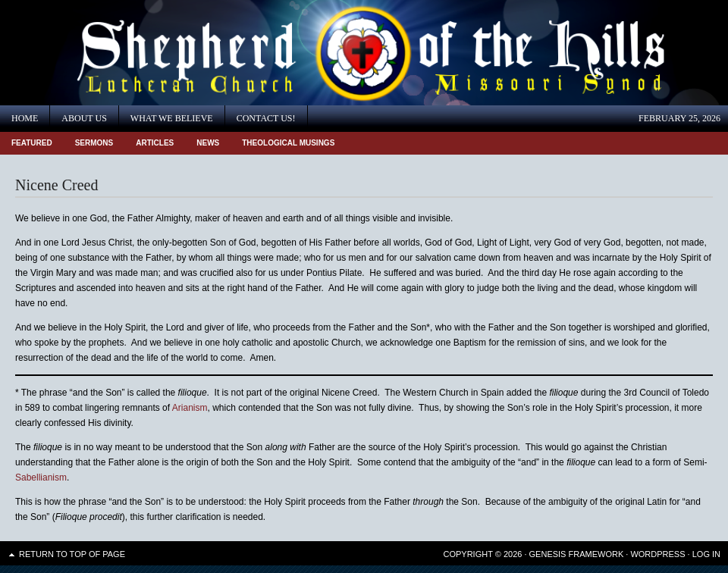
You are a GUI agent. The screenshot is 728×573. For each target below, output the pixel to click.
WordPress (657, 554)
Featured (32, 143)
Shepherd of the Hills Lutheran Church (136, 53)
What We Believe (172, 118)
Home (25, 118)
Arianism (190, 408)
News (208, 143)
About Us (84, 118)
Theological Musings (288, 143)
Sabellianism (41, 477)
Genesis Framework (577, 554)
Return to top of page (72, 554)
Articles (155, 143)
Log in (706, 554)
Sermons (94, 143)
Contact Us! (266, 118)
